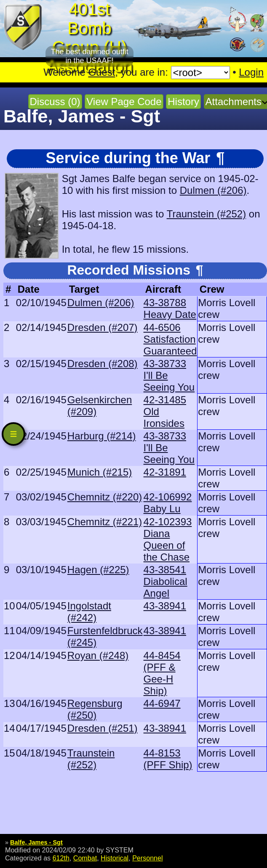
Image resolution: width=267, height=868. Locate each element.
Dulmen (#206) (213, 190)
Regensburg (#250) (95, 709)
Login (251, 72)
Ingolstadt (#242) (89, 612)
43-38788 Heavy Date (170, 308)
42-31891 (165, 472)
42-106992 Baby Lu (168, 503)
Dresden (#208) (103, 364)
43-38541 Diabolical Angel (166, 581)
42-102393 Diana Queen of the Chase (168, 539)
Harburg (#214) (102, 436)
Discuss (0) (55, 102)
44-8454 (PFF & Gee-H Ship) (162, 673)
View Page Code (124, 102)
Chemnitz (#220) (105, 497)
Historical (115, 858)
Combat (85, 858)
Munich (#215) (100, 472)
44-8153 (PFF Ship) (168, 759)
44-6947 (162, 703)
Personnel (147, 858)
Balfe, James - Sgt (36, 842)
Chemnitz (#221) (105, 522)
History (183, 102)
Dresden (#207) (103, 327)
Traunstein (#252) (207, 214)
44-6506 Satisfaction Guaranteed (170, 339)
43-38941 (165, 606)
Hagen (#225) (98, 570)
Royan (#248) (98, 655)
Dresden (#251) (103, 728)
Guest (101, 72)
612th (61, 858)
